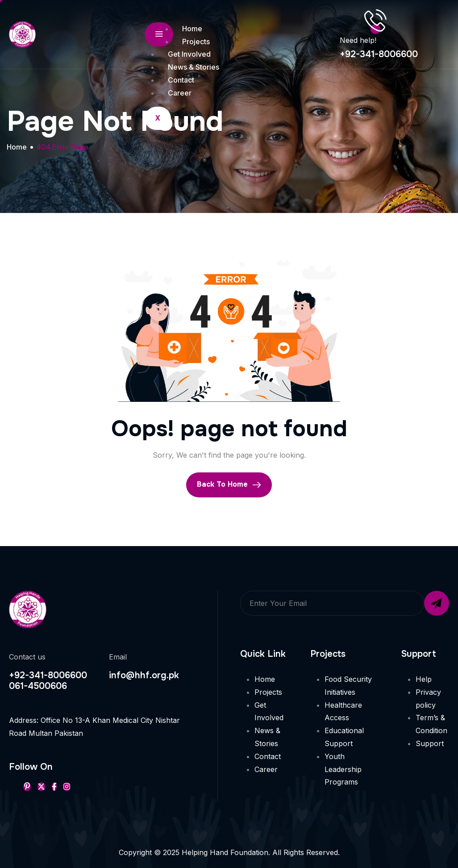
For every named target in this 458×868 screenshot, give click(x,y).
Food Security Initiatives (348, 686)
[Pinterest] (27, 787)
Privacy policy (428, 699)
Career (180, 93)
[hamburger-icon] (159, 34)
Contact (181, 80)
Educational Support (344, 737)
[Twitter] (41, 787)
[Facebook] (54, 787)
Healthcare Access (343, 712)
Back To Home (229, 484)
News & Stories (194, 67)
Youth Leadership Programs (343, 769)
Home (192, 29)
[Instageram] (67, 787)
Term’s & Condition (431, 724)
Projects (196, 42)
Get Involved (189, 54)
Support (430, 743)
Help (424, 679)
